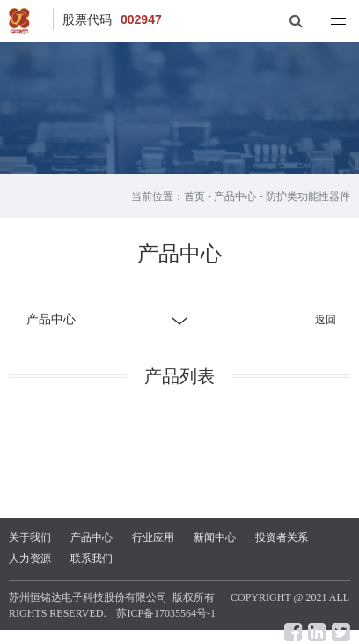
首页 (194, 196)
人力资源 (30, 559)
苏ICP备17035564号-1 (166, 613)
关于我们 (30, 537)
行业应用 (153, 537)
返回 (326, 320)
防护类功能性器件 (308, 196)
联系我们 (92, 559)
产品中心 (235, 196)
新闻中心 (215, 537)
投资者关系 (282, 537)
